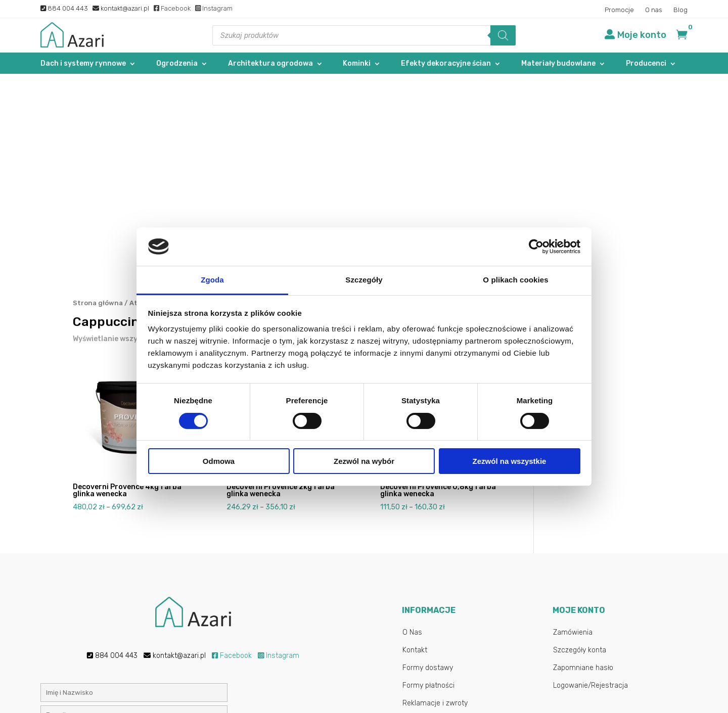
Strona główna (98, 109)
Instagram (214, 8)
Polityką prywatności (287, 607)
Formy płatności (428, 491)
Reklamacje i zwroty (435, 509)
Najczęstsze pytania (435, 562)
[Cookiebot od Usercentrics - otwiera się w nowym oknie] (536, 247)
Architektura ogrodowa (270, 64)
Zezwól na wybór (364, 461)
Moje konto (642, 35)
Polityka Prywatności (436, 544)
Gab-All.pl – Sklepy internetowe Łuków (431, 695)
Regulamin (420, 527)
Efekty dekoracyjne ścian (446, 64)
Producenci (646, 64)
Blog (680, 10)
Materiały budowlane (558, 64)
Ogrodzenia (177, 64)
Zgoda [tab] (212, 280)
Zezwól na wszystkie (510, 461)
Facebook (172, 8)
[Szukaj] (503, 35)
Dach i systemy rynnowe (83, 64)
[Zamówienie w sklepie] (451, 146)
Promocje (619, 10)
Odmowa (219, 461)
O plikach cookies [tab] (515, 280)
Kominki (357, 64)
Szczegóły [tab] (364, 280)
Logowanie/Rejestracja (590, 491)
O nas (654, 10)
